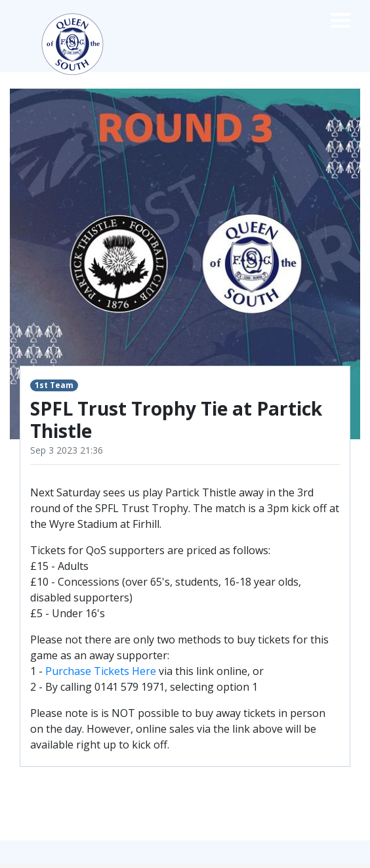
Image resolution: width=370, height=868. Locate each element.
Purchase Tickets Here (101, 671)
